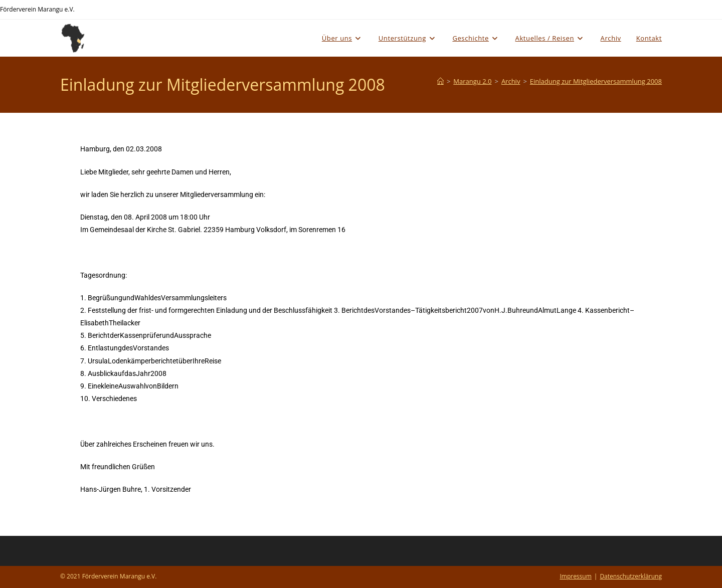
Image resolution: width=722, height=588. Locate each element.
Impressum (575, 576)
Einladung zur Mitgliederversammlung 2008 (596, 81)
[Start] (440, 81)
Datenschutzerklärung (631, 576)
